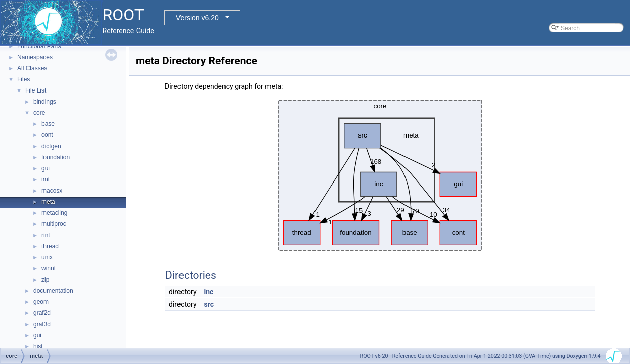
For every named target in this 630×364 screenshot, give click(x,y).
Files (24, 79)
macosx (52, 191)
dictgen (51, 146)
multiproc (54, 224)
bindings (45, 102)
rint (46, 235)
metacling (54, 213)
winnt (49, 268)
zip (45, 280)
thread (50, 246)
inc (209, 292)
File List (36, 90)
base (48, 124)
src (209, 304)
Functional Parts (39, 46)
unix (47, 257)
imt (46, 179)
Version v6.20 (197, 18)
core (39, 113)
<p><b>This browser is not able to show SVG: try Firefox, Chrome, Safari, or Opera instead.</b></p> (380, 175)
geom (41, 302)
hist (38, 346)
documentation (53, 291)
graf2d (42, 313)
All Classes (32, 68)
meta (48, 202)
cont (47, 135)
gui (46, 168)
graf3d (42, 324)
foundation (56, 157)
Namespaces (35, 57)
